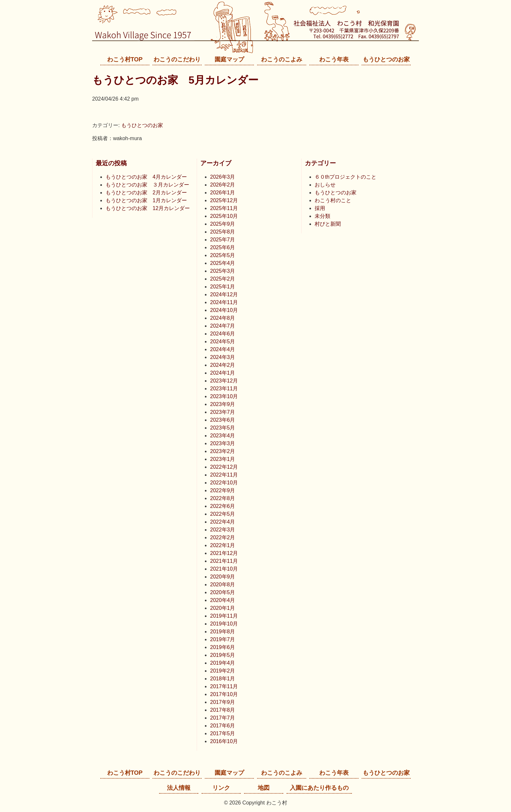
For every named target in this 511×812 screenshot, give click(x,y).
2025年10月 (224, 216)
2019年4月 (223, 663)
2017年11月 (224, 686)
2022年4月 (223, 522)
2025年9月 (223, 224)
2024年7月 (223, 326)
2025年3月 (223, 271)
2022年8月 (223, 498)
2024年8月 (223, 318)
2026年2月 (223, 185)
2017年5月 (223, 733)
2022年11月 (224, 475)
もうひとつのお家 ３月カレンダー (147, 185)
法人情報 (179, 788)
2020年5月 (223, 592)
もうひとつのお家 (386, 59)
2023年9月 (223, 404)
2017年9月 (223, 702)
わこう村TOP (125, 59)
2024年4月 (223, 349)
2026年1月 (223, 193)
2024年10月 (224, 310)
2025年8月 (223, 232)
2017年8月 (223, 710)
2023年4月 (223, 436)
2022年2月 (223, 537)
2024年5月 (223, 341)
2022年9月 (223, 490)
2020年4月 (223, 600)
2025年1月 (223, 287)
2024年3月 (223, 357)
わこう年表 (334, 59)
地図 (264, 788)
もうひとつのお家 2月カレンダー (146, 193)
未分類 (322, 216)
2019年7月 (223, 639)
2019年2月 (223, 671)
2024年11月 (224, 302)
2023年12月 (224, 381)
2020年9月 (223, 577)
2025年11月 (224, 208)
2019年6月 (223, 647)
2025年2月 (223, 279)
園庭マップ (229, 59)
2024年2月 (223, 365)
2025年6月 (223, 247)
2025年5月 (223, 255)
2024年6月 (223, 334)
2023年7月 (223, 412)
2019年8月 (223, 632)
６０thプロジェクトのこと (346, 177)
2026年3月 (223, 177)
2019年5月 (223, 655)
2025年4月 (223, 263)
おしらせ (325, 185)
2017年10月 (224, 694)
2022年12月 (224, 467)
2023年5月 (223, 428)
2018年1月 (223, 679)
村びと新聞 (328, 224)
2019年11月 (224, 616)
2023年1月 (223, 459)
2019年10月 (224, 624)
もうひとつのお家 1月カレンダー (146, 200)
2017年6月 (223, 726)
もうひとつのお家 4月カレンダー (146, 177)
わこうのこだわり (177, 59)
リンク (221, 788)
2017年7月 (223, 718)
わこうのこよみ (282, 59)
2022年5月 (223, 514)
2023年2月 (223, 451)
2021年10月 (224, 569)
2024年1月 (223, 373)
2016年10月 (224, 741)
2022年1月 (223, 545)
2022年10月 (224, 483)
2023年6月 (223, 420)
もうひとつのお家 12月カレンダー (148, 208)
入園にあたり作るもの (319, 788)
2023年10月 (224, 396)
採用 (320, 208)
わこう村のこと (333, 200)
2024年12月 (224, 294)
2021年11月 (224, 561)
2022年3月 (223, 530)
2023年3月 (223, 443)
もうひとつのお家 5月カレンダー (175, 80)
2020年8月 (223, 585)
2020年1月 (223, 608)
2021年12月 (224, 553)
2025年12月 (224, 200)
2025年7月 (223, 240)
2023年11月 (224, 389)
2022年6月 (223, 506)
